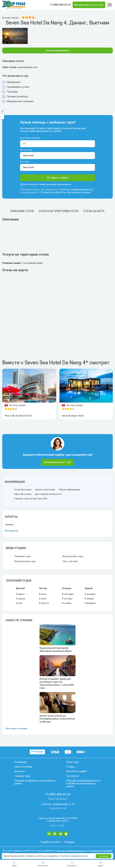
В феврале (90, 603)
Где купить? (73, 776)
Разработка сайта (50, 842)
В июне (43, 594)
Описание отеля (22, 211)
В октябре (67, 599)
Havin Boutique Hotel (73, 416)
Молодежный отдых (73, 556)
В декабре (90, 594)
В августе (44, 603)
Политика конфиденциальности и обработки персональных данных (83, 783)
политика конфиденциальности (72, 851)
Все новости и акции (16, 729)
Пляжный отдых (22, 556)
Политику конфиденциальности (76, 190)
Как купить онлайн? (77, 771)
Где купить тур (58, 808)
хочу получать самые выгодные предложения (46, 184)
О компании (20, 762)
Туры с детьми (70, 561)
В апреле (21, 599)
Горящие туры (22, 776)
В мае (19, 603)
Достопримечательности (48, 494)
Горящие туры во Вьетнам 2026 (31, 499)
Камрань (10, 525)
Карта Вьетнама (23, 494)
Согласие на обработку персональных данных (66, 192)
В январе (89, 599)
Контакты (20, 771)
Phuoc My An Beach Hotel (18, 416)
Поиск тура (72, 762)
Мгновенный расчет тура (57, 462)
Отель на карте (94, 211)
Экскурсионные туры (25, 561)
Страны (70, 767)
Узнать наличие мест (57, 50)
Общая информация (69, 490)
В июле (43, 599)
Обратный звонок (58, 799)
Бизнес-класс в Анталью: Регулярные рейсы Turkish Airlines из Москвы (57, 719)
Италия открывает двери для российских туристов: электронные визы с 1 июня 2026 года (57, 683)
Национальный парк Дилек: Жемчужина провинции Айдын (56, 649)
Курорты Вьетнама (45, 490)
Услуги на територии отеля (59, 211)
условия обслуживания (101, 851)
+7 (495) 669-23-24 (60, 5)
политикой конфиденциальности (74, 856)
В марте (20, 594)
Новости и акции (23, 767)
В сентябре (68, 594)
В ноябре (67, 603)
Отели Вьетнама (23, 490)
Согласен (104, 856)
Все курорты (11, 531)
